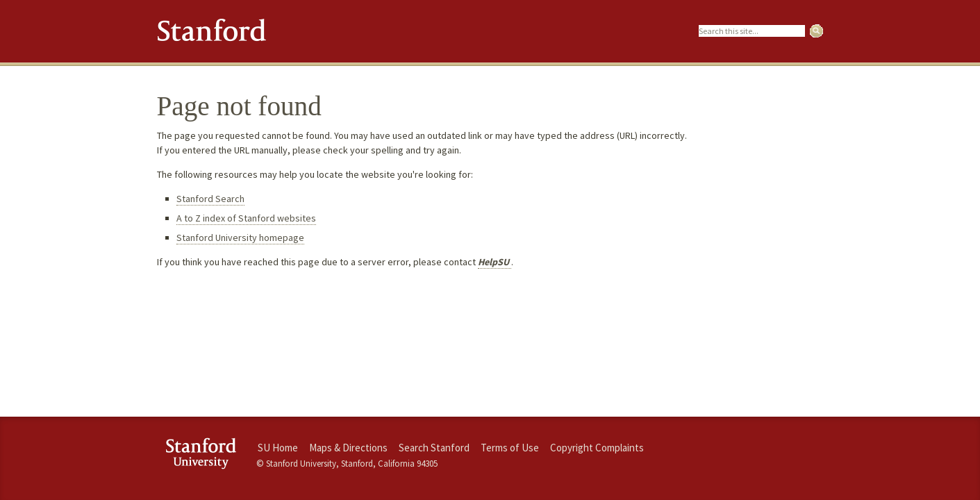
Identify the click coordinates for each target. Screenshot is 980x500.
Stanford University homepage (240, 237)
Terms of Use (510, 448)
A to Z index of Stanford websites (246, 218)
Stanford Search (210, 199)
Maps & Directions (348, 448)
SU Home (278, 448)
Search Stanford (434, 448)
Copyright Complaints (597, 448)
